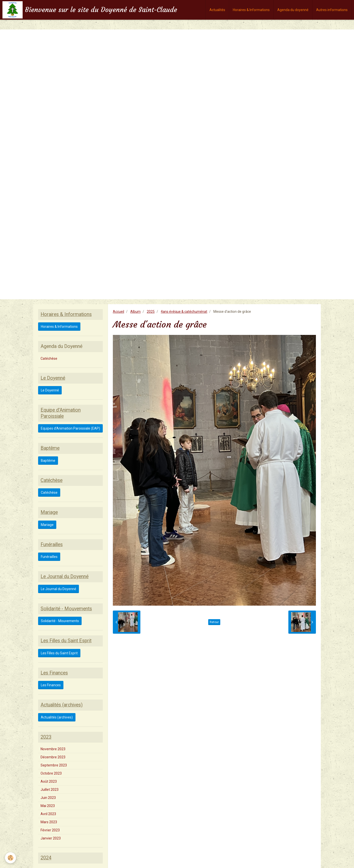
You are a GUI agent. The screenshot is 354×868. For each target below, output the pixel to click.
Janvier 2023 (51, 838)
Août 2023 (49, 781)
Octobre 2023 (51, 773)
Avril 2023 (48, 814)
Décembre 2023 (53, 757)
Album (135, 312)
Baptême (48, 461)
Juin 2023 (48, 798)
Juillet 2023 (50, 790)
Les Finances (51, 685)
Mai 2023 (48, 806)
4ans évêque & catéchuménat (184, 312)
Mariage (47, 525)
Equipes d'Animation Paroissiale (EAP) (70, 428)
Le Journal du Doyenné (59, 589)
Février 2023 (50, 830)
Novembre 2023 (53, 749)
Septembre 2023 (54, 765)
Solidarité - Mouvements (60, 621)
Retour (214, 622)
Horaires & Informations (251, 10)
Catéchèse (49, 359)
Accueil (118, 312)
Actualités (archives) (57, 717)
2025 (151, 312)
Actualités (217, 10)
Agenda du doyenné (293, 10)
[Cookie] (10, 858)
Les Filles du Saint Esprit (59, 653)
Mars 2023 (49, 822)
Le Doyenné (50, 390)
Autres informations (332, 10)
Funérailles (49, 557)
